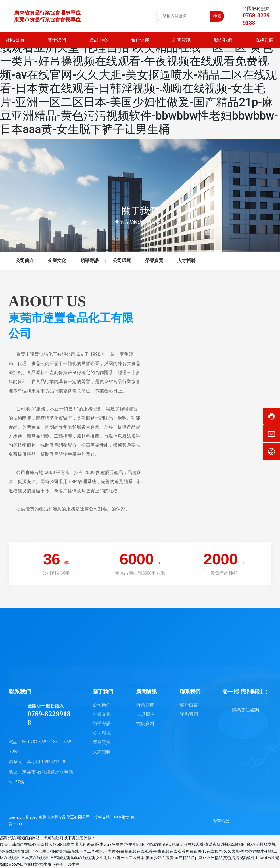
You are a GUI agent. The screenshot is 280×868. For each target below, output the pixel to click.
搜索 (217, 16)
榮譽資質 (154, 261)
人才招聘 (187, 261)
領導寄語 (89, 261)
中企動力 (122, 817)
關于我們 (140, 211)
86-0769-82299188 (69, 683)
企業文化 (57, 261)
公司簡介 (25, 261)
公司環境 (122, 261)
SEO (18, 824)
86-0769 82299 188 (40, 742)
